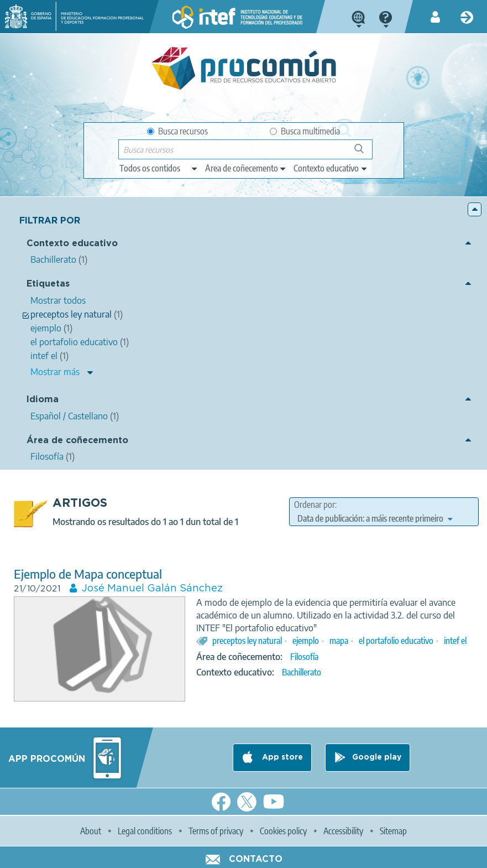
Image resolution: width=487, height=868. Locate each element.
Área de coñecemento (77, 441)
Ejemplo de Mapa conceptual (88, 574)
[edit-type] (159, 168)
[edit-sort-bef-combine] (375, 518)
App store (281, 757)
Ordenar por (315, 505)
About (91, 831)
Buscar (364, 153)
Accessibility (343, 831)
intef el (455, 641)
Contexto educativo (72, 244)
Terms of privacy (216, 831)
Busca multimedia (305, 131)
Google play (377, 757)
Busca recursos (177, 131)
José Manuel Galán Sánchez (152, 589)
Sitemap (393, 831)
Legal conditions (145, 831)
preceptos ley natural (247, 641)
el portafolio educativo (396, 641)
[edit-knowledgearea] (246, 168)
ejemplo (306, 641)
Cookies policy (283, 831)
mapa (339, 641)
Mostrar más (55, 372)
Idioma (43, 400)
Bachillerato (302, 672)
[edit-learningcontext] (331, 168)
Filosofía (304, 657)
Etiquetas (48, 284)
